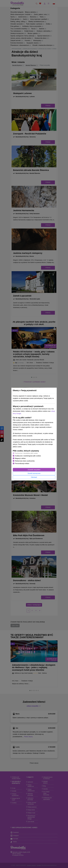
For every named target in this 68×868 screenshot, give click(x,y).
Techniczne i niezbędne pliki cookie (26, 453)
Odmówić (34, 477)
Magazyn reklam (20, 458)
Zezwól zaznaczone (34, 473)
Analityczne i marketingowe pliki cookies (28, 456)
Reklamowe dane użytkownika (25, 461)
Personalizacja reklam (22, 463)
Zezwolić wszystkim (34, 470)
